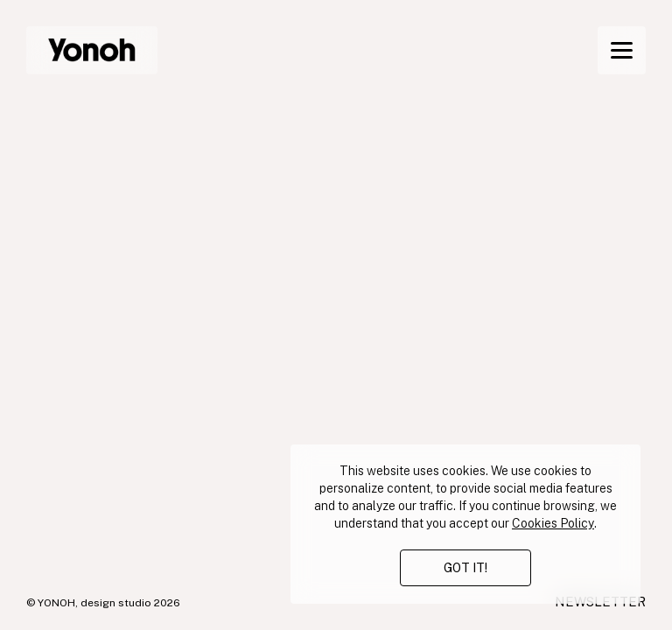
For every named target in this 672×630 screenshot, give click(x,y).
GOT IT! (465, 568)
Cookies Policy (553, 523)
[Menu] (622, 50)
